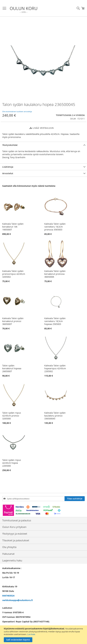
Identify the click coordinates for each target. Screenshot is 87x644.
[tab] (43, 145)
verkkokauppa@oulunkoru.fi (18, 600)
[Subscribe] (75, 499)
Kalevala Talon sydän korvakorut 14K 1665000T (13, 227)
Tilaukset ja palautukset (16, 540)
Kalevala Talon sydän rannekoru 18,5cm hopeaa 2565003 (55, 321)
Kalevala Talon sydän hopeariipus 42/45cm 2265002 (55, 368)
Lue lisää (31, 634)
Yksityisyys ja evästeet (15, 534)
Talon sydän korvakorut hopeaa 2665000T (12, 368)
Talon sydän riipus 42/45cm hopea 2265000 (12, 463)
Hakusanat (8, 554)
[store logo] (24, 10)
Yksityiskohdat (10, 145)
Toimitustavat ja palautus (17, 520)
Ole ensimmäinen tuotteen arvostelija (17, 111)
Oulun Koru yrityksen (14, 527)
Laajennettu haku (12, 560)
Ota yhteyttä (9, 547)
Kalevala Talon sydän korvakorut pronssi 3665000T (13, 321)
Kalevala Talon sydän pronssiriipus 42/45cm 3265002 (14, 274)
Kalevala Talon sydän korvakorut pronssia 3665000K (55, 274)
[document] (44, 635)
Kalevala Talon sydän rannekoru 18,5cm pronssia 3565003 (55, 227)
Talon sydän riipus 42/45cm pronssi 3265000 (12, 416)
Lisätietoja (8, 167)
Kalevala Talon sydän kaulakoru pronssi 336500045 (55, 416)
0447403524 (8, 596)
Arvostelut (8, 173)
